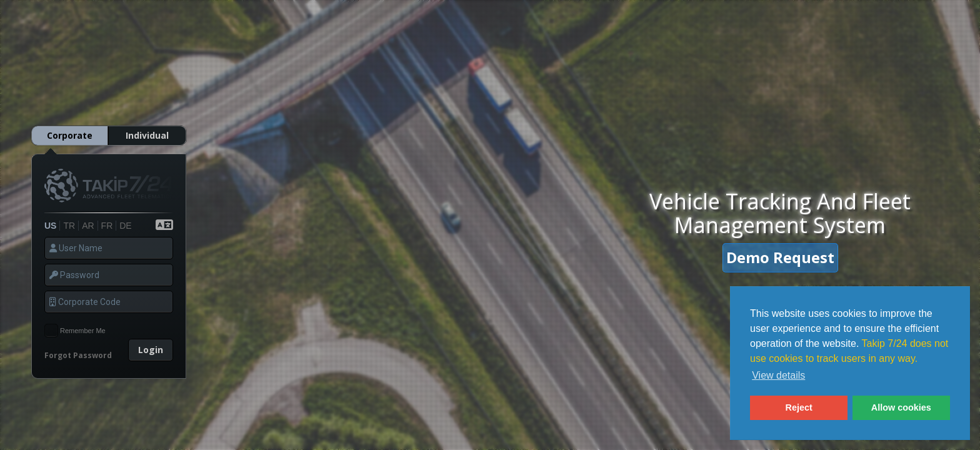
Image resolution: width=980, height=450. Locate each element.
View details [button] (778, 375)
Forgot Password (78, 345)
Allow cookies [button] (901, 407)
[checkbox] (51, 321)
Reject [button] (799, 407)
